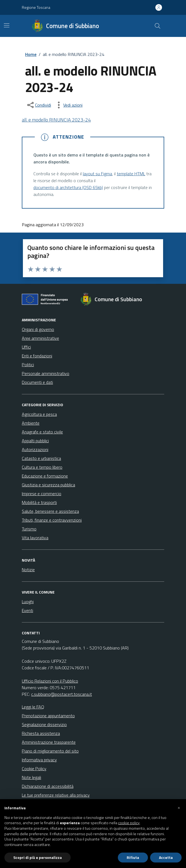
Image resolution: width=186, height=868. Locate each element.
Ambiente (31, 423)
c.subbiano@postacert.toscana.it (62, 694)
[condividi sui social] (39, 105)
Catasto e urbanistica (41, 458)
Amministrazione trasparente (49, 742)
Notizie (28, 570)
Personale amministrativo (46, 373)
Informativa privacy (39, 760)
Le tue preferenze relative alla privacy (56, 795)
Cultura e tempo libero (42, 467)
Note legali (31, 777)
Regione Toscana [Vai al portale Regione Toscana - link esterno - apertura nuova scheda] (36, 7)
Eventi (27, 610)
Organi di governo (38, 329)
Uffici (26, 347)
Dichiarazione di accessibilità (48, 786)
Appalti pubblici (35, 441)
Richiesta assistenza (41, 733)
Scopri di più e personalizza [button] (38, 857)
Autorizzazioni (35, 449)
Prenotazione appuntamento (48, 716)
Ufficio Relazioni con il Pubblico (50, 681)
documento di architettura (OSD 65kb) (68, 187)
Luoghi (28, 602)
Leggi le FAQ (33, 707)
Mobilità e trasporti (39, 502)
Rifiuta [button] (133, 857)
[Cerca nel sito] (158, 26)
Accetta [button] (166, 857)
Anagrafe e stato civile (42, 432)
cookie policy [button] (129, 823)
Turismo (29, 529)
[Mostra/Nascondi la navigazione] (7, 25)
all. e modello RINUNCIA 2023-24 (56, 120)
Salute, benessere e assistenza (50, 511)
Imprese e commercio (42, 494)
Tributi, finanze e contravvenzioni (52, 520)
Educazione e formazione (45, 476)
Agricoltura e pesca (39, 414)
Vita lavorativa (35, 538)
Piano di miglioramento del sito (50, 751)
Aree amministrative (40, 338)
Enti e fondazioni (37, 356)
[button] (179, 808)
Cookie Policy (34, 769)
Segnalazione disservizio (44, 724)
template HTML (131, 174)
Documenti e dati (37, 382)
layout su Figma (97, 174)
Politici (28, 365)
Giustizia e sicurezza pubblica (48, 485)
